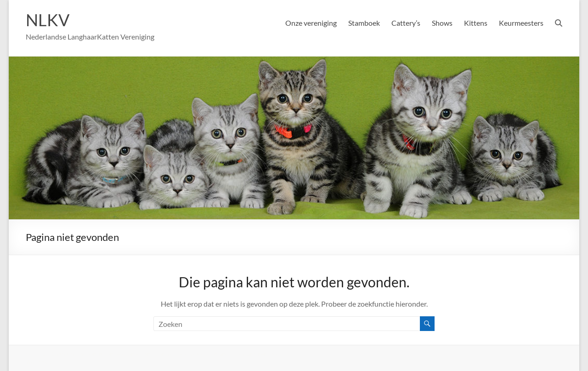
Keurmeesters (521, 23)
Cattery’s (406, 23)
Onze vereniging (311, 23)
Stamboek (364, 23)
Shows (442, 23)
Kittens (476, 23)
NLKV (48, 20)
